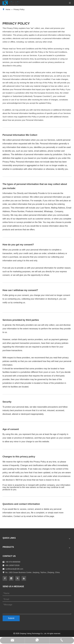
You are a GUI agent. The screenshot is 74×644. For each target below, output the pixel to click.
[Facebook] (5, 578)
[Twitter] (18, 578)
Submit (11, 618)
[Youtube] (24, 578)
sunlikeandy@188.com (14, 569)
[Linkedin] (11, 578)
